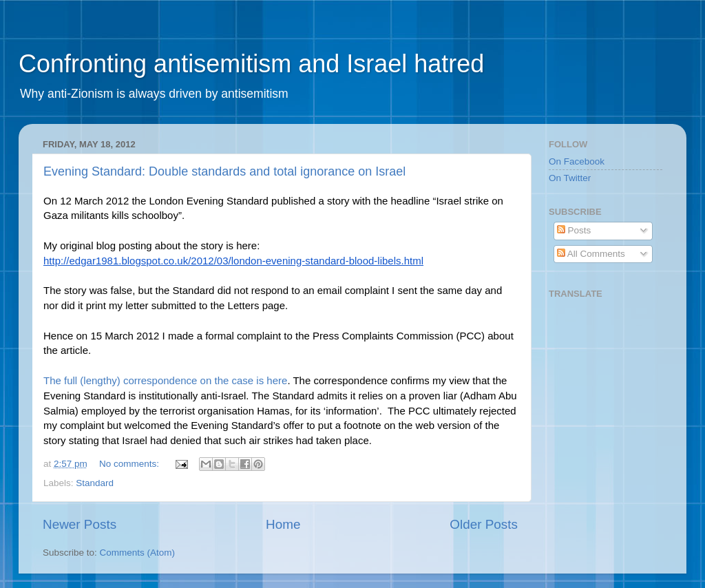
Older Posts (484, 524)
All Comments (591, 254)
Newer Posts (80, 524)
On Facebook (577, 161)
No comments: (130, 464)
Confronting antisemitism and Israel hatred (251, 64)
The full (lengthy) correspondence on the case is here (165, 380)
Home (283, 524)
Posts (574, 230)
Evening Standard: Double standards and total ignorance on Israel (224, 171)
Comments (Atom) (138, 553)
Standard (95, 483)
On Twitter (570, 178)
